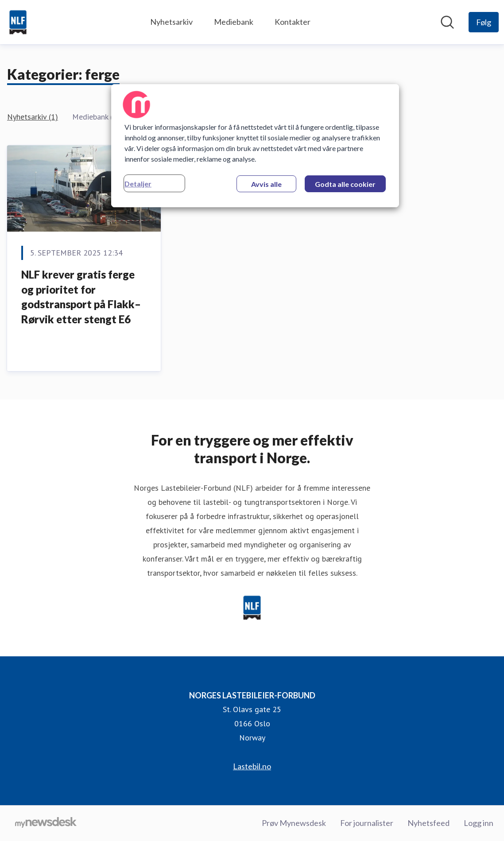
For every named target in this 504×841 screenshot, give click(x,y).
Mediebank (234, 22)
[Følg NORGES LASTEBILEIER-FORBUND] (484, 22)
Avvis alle (266, 184)
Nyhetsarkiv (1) (33, 117)
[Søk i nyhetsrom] (447, 22)
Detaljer (138, 184)
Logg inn (479, 823)
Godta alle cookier (345, 184)
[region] (255, 146)
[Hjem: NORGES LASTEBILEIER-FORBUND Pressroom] (18, 22)
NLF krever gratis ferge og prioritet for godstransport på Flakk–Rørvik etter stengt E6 (81, 297)
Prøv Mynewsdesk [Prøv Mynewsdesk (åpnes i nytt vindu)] (294, 823)
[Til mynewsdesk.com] (46, 823)
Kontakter (293, 22)
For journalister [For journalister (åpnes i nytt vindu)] (367, 823)
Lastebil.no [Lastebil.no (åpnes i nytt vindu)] (252, 766)
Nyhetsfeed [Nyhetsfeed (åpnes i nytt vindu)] (428, 823)
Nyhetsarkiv (171, 22)
